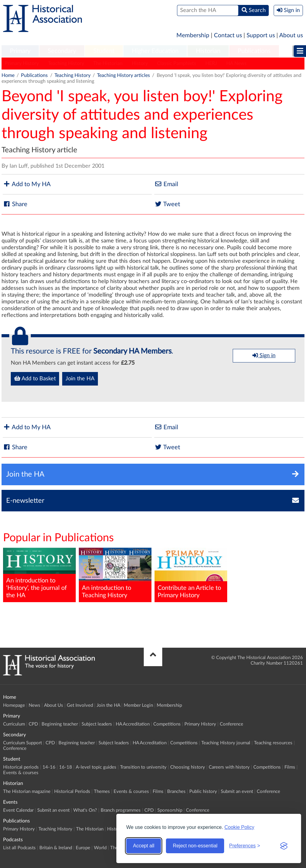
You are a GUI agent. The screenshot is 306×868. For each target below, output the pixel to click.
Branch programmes (121, 810)
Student (104, 51)
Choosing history (188, 767)
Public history (203, 792)
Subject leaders (97, 724)
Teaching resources (273, 743)
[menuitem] (20, 51)
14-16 (49, 767)
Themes (102, 792)
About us (291, 36)
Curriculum (14, 724)
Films (290, 767)
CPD (33, 724)
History (140, 63)
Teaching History (66, 63)
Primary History (22, 63)
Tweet (167, 204)
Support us (261, 36)
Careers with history (229, 767)
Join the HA (80, 379)
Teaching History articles (123, 75)
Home (8, 75)
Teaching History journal (226, 743)
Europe (83, 848)
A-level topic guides (96, 767)
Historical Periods (72, 792)
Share (15, 204)
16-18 (66, 767)
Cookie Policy (239, 827)
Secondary (62, 51)
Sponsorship (170, 810)
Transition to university (143, 767)
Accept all (144, 846)
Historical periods (21, 767)
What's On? (85, 810)
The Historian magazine (27, 792)
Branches (176, 792)
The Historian (108, 63)
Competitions (167, 724)
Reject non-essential (195, 846)
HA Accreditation (133, 724)
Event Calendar (18, 810)
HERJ (211, 63)
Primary (20, 51)
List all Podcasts (19, 848)
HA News (236, 63)
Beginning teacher (60, 724)
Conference (232, 724)
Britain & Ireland (56, 848)
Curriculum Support (22, 743)
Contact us (228, 36)
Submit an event (237, 792)
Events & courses (21, 773)
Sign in (264, 355)
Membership (193, 36)
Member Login (138, 705)
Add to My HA (27, 184)
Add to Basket (35, 378)
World (100, 848)
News (34, 705)
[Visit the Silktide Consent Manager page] (284, 846)
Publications (254, 51)
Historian (208, 51)
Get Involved (80, 705)
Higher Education (155, 51)
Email (166, 184)
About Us (54, 705)
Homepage (14, 705)
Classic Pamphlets (177, 63)
